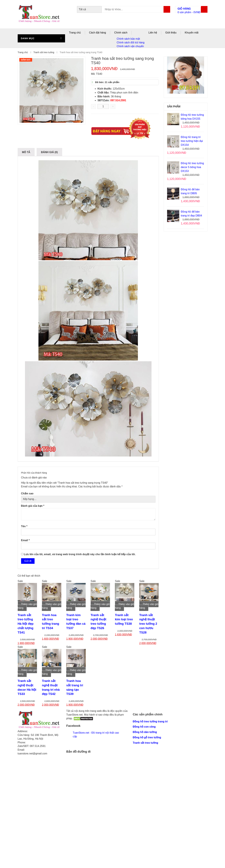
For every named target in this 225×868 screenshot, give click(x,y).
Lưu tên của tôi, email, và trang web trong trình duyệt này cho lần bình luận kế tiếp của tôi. (80, 554)
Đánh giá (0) (49, 152)
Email (25, 540)
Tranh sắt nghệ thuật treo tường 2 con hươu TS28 (148, 624)
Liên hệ (153, 33)
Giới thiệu (171, 33)
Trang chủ (75, 33)
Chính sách (121, 33)
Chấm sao (27, 493)
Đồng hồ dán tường (145, 732)
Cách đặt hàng (97, 33)
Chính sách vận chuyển (130, 46)
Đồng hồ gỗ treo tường (147, 737)
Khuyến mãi (192, 33)
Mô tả (26, 152)
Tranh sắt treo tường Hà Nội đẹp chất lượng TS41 (26, 624)
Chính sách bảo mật (128, 39)
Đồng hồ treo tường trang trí (150, 721)
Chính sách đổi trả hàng (131, 42)
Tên (24, 526)
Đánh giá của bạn (33, 506)
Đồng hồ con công (144, 727)
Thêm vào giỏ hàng (27, 606)
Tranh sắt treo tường (44, 52)
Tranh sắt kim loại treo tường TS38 (124, 619)
